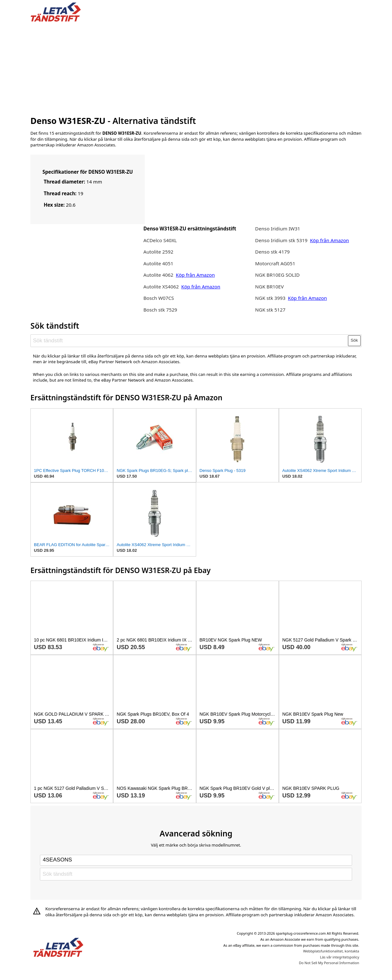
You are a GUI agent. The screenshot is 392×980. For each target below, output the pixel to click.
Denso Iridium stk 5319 (281, 240)
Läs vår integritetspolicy (340, 957)
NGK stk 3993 (270, 298)
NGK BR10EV (269, 287)
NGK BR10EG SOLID (277, 275)
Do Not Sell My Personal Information (329, 963)
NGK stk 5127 (270, 310)
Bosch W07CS (158, 298)
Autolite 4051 (158, 263)
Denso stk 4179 (272, 252)
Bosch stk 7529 (160, 310)
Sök (354, 340)
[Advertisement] (196, 68)
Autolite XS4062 (161, 287)
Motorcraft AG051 (275, 263)
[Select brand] (196, 860)
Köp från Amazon (195, 275)
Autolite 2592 (158, 252)
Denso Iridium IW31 (278, 229)
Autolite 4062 (158, 275)
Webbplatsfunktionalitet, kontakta (331, 951)
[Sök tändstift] (190, 340)
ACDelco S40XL (160, 240)
